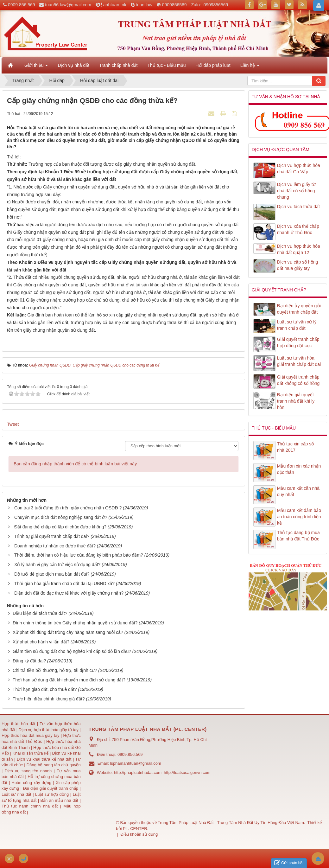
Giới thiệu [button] (36, 67)
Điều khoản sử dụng (139, 834)
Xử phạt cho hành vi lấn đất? (41, 642)
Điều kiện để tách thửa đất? (40, 613)
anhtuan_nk (115, 5)
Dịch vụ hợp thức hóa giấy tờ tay (48, 730)
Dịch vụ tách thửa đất (298, 207)
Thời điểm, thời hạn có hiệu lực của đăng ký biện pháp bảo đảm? (79, 555)
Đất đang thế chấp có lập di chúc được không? (60, 527)
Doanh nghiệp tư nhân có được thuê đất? (55, 546)
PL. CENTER (135, 829)
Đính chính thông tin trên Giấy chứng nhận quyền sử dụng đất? (75, 623)
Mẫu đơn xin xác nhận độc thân (299, 469)
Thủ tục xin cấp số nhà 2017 (295, 447)
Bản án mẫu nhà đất (59, 800)
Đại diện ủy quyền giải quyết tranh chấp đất (299, 309)
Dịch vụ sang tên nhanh (29, 771)
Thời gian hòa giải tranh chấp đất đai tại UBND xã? (64, 584)
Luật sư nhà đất (16, 794)
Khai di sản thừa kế (30, 753)
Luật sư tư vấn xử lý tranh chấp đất (297, 325)
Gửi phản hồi (289, 863)
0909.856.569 (22, 5)
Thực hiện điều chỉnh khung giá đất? (49, 699)
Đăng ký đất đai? (29, 661)
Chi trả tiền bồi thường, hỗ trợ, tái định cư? (55, 670)
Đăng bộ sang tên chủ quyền (54, 765)
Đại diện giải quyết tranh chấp (51, 788)
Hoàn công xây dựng (32, 783)
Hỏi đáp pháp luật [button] (213, 65)
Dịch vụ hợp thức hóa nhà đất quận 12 (299, 249)
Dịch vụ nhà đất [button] (73, 65)
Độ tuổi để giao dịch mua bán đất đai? (52, 574)
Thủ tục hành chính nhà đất (31, 806)
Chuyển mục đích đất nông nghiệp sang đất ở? (61, 517)
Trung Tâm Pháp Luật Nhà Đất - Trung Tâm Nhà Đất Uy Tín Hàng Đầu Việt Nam (231, 823)
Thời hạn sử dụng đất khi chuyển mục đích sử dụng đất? (69, 680)
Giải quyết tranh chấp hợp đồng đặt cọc (298, 342)
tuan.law (144, 5)
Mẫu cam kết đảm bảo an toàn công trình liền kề (299, 517)
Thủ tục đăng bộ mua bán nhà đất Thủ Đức (298, 536)
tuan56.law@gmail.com (68, 5)
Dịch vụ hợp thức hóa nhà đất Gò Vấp (299, 169)
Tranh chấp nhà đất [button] (118, 65)
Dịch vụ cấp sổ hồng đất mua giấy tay (298, 265)
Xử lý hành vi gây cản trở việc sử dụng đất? (57, 565)
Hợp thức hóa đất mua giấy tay (31, 735)
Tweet (13, 424)
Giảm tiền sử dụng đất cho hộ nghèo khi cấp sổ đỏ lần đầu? (72, 651)
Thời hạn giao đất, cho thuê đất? (45, 689)
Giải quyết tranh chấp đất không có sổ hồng (298, 380)
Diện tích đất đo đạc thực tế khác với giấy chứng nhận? (69, 593)
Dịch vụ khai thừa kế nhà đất (44, 759)
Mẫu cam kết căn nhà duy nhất (298, 491)
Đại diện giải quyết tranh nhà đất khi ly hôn (296, 401)
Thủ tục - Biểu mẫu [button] (166, 65)
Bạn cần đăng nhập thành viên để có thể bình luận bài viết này (75, 464)
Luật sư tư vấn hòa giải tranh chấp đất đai (299, 361)
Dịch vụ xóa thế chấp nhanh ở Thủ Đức (298, 229)
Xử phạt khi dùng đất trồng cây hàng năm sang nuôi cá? (68, 632)
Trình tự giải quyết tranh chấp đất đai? (52, 536)
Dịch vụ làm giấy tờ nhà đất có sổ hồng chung (296, 191)
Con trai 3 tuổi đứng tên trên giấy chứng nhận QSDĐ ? (68, 508)
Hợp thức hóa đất (18, 724)
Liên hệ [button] (250, 67)
